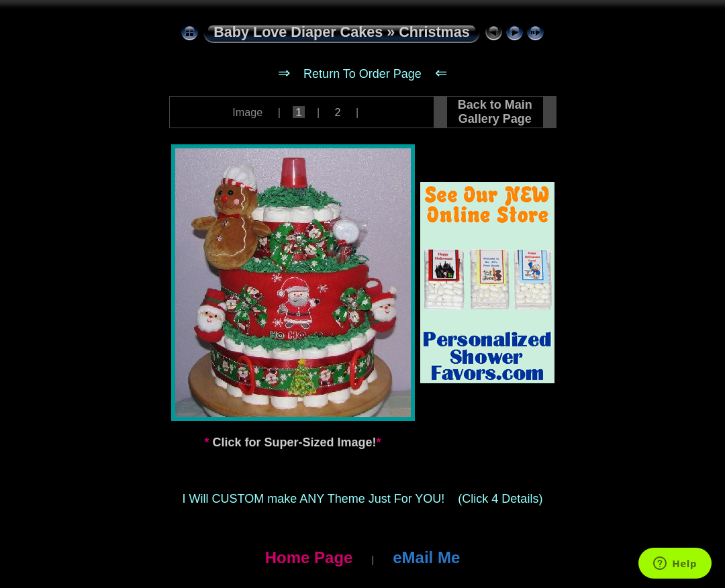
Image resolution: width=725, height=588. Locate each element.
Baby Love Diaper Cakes (298, 32)
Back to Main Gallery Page (495, 112)
